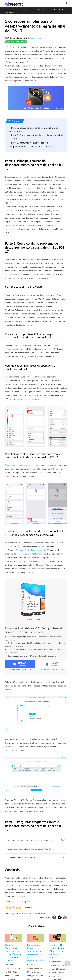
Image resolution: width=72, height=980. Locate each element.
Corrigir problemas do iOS (31, 10)
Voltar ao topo (68, 964)
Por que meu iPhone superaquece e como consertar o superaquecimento (36, 953)
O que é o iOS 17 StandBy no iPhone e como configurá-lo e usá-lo (57, 951)
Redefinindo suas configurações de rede (22, 465)
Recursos (15, 10)
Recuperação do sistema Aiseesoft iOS (33, 550)
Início (7, 10)
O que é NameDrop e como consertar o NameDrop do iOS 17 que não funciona (13, 953)
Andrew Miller (36, 38)
